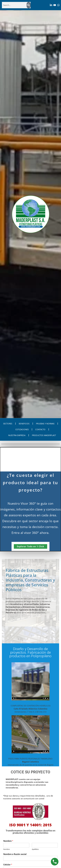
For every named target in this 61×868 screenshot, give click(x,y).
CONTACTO (40, 429)
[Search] (29, 5)
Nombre (8, 841)
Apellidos (35, 849)
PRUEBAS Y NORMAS (45, 424)
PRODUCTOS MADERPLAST (44, 435)
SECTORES (8, 424)
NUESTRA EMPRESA (17, 435)
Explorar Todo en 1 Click (30, 546)
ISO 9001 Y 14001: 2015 (30, 825)
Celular (8, 865)
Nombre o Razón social (15, 854)
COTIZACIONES (22, 429)
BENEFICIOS (24, 424)
